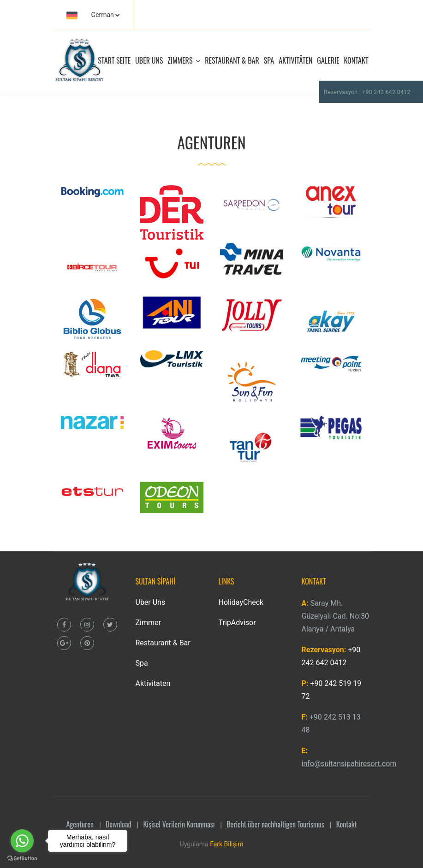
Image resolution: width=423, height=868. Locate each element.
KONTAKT (356, 60)
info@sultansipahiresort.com (349, 764)
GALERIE (328, 60)
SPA (269, 60)
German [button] (90, 15)
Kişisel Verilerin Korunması (179, 824)
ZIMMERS (184, 60)
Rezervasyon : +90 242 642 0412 (367, 92)
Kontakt (347, 824)
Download (119, 824)
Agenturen (80, 824)
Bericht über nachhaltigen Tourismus (275, 824)
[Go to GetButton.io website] (22, 859)
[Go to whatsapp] (22, 841)
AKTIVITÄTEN (295, 60)
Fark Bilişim (226, 844)
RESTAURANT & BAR (232, 60)
